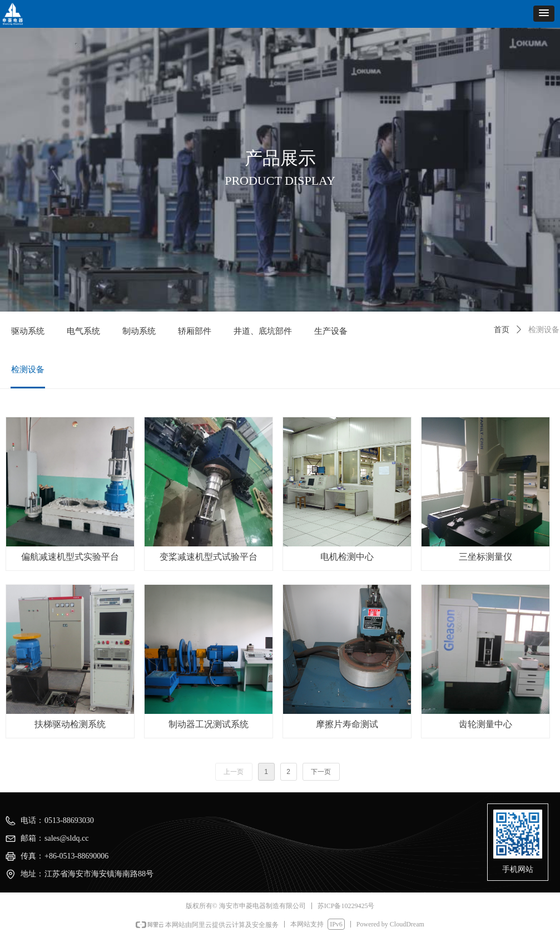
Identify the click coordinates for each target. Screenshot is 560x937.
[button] (544, 14)
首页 (502, 330)
